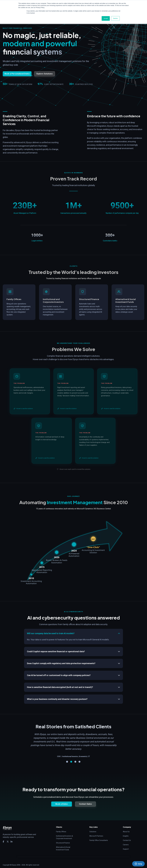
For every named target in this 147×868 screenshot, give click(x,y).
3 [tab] (75, 758)
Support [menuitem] (126, 845)
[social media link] (4, 838)
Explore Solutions (45, 74)
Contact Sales (86, 800)
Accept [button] (106, 18)
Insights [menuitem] (126, 832)
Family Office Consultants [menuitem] (99, 837)
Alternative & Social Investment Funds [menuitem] (63, 845)
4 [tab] (79, 758)
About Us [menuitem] (126, 828)
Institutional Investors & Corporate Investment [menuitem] (64, 834)
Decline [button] (115, 18)
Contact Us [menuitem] (127, 837)
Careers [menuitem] (126, 841)
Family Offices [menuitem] (61, 828)
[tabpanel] (73, 739)
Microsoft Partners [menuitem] (96, 832)
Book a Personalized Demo (17, 74)
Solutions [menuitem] (93, 828)
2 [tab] (71, 758)
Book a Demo (62, 800)
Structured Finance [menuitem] (63, 839)
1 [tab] (67, 758)
